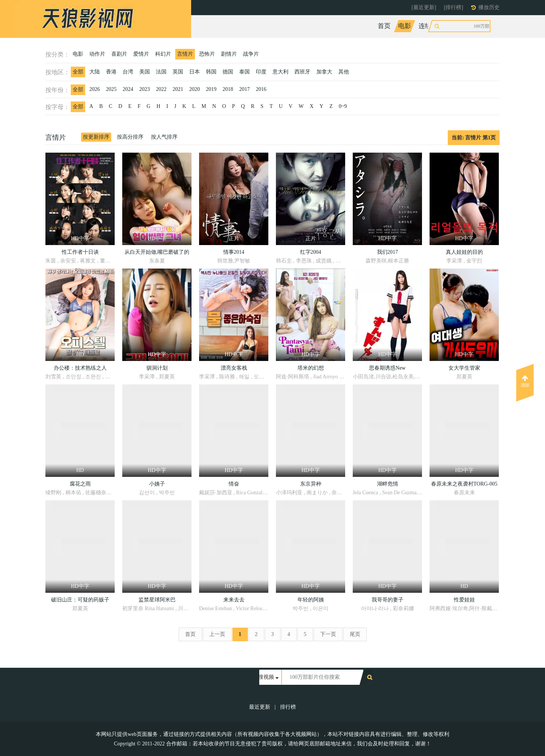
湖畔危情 (388, 484)
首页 (384, 26)
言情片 (185, 54)
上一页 (217, 634)
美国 (145, 72)
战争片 (251, 54)
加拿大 (324, 72)
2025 (111, 89)
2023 (145, 89)
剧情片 (229, 54)
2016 (261, 89)
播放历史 (489, 7)
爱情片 (141, 54)
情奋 (234, 484)
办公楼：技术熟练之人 (80, 368)
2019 (211, 89)
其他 (344, 72)
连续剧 (428, 26)
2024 (128, 89)
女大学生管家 (464, 368)
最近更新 (260, 707)
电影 (405, 26)
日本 (195, 72)
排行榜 (288, 707)
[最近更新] (424, 7)
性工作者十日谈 (80, 252)
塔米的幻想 (311, 368)
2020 (195, 89)
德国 (228, 72)
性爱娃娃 (464, 600)
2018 (228, 89)
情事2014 (234, 252)
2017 (244, 89)
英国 (178, 72)
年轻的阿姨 (311, 600)
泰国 (244, 72)
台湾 (128, 72)
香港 (111, 72)
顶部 (525, 381)
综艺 (452, 26)
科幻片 (163, 54)
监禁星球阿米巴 (157, 600)
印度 (261, 72)
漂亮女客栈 (234, 368)
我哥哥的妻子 (388, 600)
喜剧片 (119, 54)
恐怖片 (207, 54)
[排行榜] (454, 7)
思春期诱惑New (387, 368)
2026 (95, 89)
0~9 (343, 106)
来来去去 (234, 600)
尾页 (355, 634)
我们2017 (388, 252)
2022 (161, 89)
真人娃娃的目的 (464, 252)
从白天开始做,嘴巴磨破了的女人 (157, 253)
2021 (178, 89)
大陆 (95, 72)
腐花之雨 (80, 484)
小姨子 (157, 484)
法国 (161, 72)
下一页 (328, 634)
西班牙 (302, 72)
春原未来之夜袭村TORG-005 (464, 484)
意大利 (280, 72)
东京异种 (311, 484)
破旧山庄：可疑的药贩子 (80, 600)
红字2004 (311, 252)
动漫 (472, 26)
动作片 (97, 54)
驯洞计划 (157, 368)
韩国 (211, 72)
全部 (78, 72)
